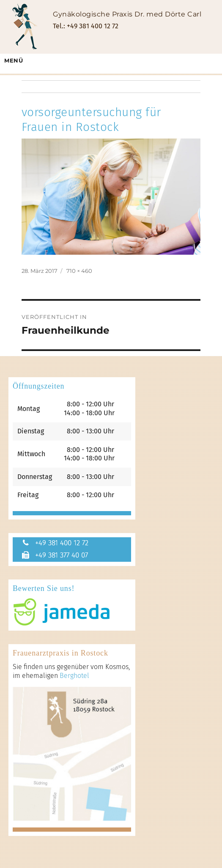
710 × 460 (79, 271)
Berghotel (74, 676)
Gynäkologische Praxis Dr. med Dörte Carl (127, 14)
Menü (14, 60)
